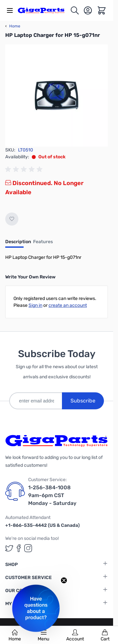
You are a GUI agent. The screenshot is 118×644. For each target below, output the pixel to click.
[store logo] (44, 10)
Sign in (35, 305)
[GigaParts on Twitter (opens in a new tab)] (9, 548)
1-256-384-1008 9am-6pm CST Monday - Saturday (52, 495)
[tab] (18, 244)
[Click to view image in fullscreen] (57, 95)
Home (15, 636)
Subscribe (83, 401)
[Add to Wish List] (12, 219)
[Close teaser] (64, 580)
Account (75, 636)
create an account (68, 305)
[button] (36, 608)
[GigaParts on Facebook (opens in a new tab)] (19, 548)
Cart (105, 636)
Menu (43, 636)
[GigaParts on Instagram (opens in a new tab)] (28, 548)
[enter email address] (36, 401)
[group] (25, 169)
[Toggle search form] (75, 10)
